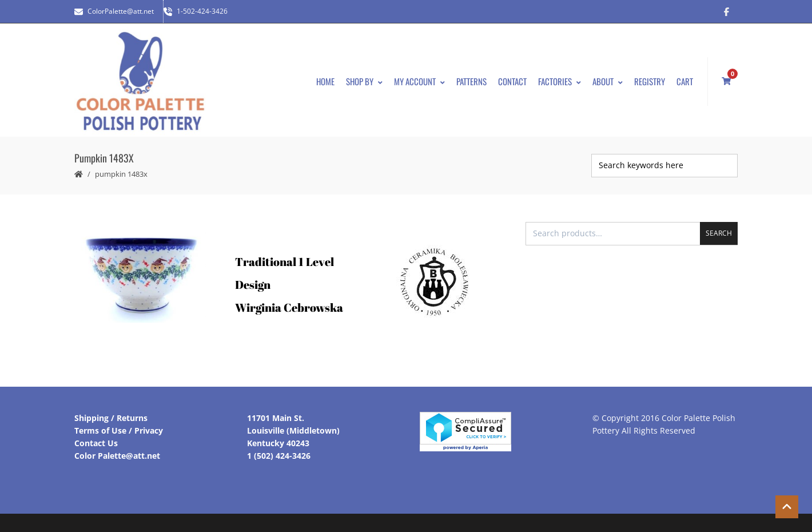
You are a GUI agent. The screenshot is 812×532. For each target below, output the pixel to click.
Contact (512, 81)
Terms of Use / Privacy (119, 430)
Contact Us (96, 443)
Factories (560, 81)
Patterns (471, 81)
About (608, 81)
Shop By (364, 81)
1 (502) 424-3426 (279, 456)
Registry (650, 81)
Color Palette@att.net (117, 456)
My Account (419, 81)
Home (325, 81)
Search (719, 233)
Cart (685, 81)
